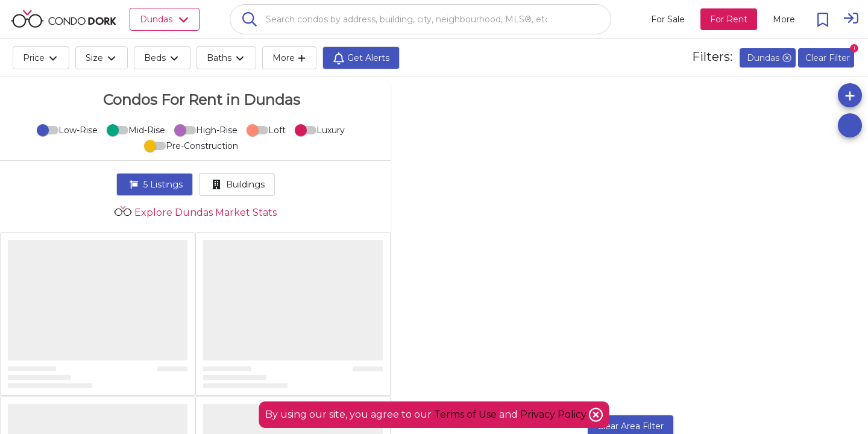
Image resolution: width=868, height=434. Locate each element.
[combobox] (420, 19)
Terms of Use (465, 414)
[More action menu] (784, 19)
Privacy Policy (555, 414)
